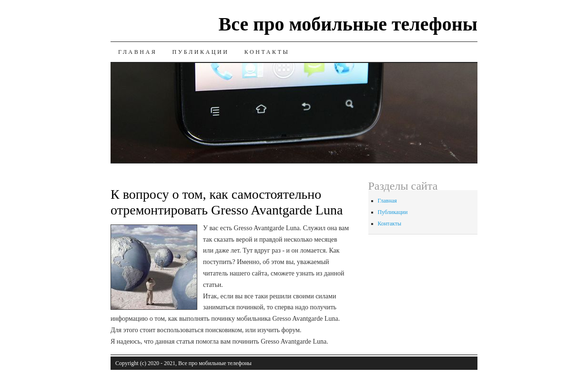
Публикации (200, 52)
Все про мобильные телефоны (348, 24)
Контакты (267, 52)
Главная (137, 52)
